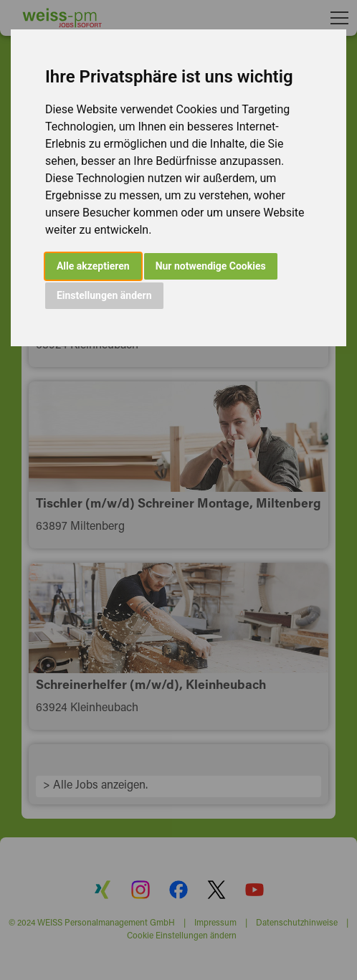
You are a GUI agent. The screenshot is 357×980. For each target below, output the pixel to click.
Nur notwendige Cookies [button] (211, 266)
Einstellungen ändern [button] (104, 295)
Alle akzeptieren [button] (93, 266)
